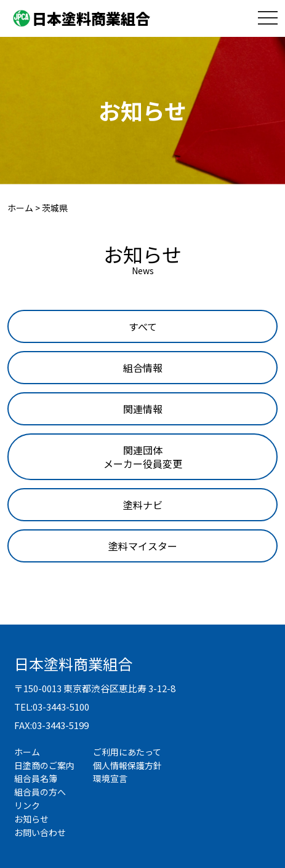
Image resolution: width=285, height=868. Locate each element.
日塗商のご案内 (44, 765)
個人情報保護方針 (127, 765)
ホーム (27, 752)
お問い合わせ (40, 832)
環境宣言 (110, 778)
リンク (27, 805)
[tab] (143, 326)
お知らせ (31, 819)
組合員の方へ (40, 792)
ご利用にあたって (127, 752)
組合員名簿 (36, 778)
